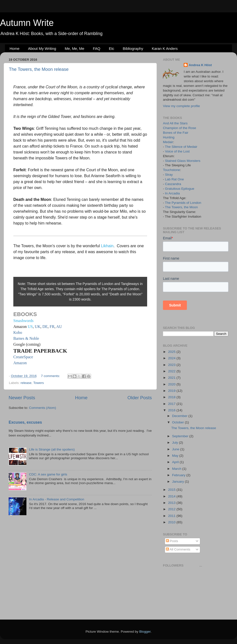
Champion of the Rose (179, 128)
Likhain (107, 246)
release (26, 383)
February (179, 475)
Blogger (145, 632)
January (178, 482)
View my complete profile (181, 106)
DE (45, 327)
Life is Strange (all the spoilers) (52, 449)
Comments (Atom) (43, 408)
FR (52, 327)
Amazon (20, 363)
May (176, 456)
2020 (172, 384)
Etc (112, 48)
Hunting (169, 137)
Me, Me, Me (74, 48)
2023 (172, 365)
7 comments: (51, 376)
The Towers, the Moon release (39, 69)
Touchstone (171, 170)
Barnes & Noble (26, 338)
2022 (172, 371)
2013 (172, 503)
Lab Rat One (174, 179)
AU (59, 327)
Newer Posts (22, 398)
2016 (172, 410)
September (181, 436)
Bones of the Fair (176, 133)
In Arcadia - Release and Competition (57, 499)
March (177, 469)
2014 (172, 496)
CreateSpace (23, 357)
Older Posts (140, 398)
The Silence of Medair (181, 147)
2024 (172, 358)
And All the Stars (175, 123)
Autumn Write (27, 23)
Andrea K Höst (200, 65)
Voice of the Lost (177, 151)
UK (38, 327)
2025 (172, 352)
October (178, 422)
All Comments (178, 549)
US (30, 327)
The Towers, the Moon (181, 207)
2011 (172, 516)
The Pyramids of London (183, 203)
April (176, 462)
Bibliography (133, 48)
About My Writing (42, 48)
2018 (172, 397)
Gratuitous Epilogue (180, 189)
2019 (172, 391)
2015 (172, 490)
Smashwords (23, 321)
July (176, 443)
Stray (169, 175)
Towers (39, 383)
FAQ (97, 48)
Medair (168, 142)
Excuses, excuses (25, 422)
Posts (172, 541)
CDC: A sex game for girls (48, 474)
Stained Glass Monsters (183, 161)
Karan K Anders (165, 48)
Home (15, 48)
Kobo (18, 332)
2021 (172, 378)
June (176, 449)
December (180, 416)
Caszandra (173, 184)
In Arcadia (172, 193)
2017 (172, 404)
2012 (172, 509)
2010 (172, 522)
